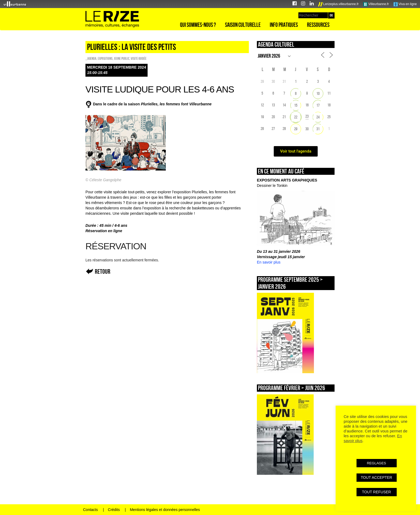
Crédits (114, 510)
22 (296, 117)
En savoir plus (269, 262)
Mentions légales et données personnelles (165, 510)
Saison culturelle (243, 25)
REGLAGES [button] (377, 463)
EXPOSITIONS (105, 58)
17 (318, 105)
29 (296, 129)
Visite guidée (139, 58)
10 (318, 93)
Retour (103, 271)
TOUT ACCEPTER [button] (376, 477)
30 (307, 129)
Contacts (90, 510)
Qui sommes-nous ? (198, 25)
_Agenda (91, 58)
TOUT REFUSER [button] (376, 492)
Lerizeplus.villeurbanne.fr (339, 4)
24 (318, 117)
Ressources (318, 25)
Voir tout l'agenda (296, 151)
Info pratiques (284, 25)
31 (318, 129)
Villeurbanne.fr (376, 4)
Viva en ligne (405, 4)
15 (296, 105)
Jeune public (122, 58)
